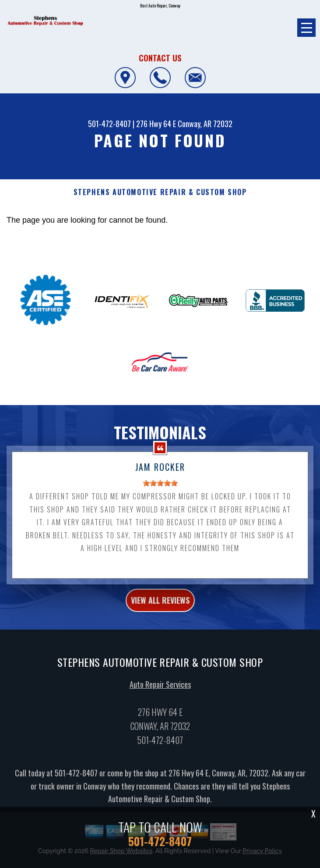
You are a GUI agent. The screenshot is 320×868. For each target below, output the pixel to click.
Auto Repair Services (160, 693)
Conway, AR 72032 (205, 124)
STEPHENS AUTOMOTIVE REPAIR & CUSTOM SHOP (160, 192)
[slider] (160, 492)
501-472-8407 (109, 124)
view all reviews (160, 609)
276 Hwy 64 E (156, 124)
